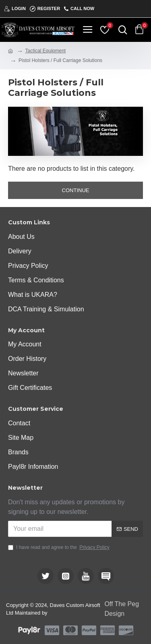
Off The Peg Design (122, 609)
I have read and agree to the (59, 547)
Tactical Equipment (45, 51)
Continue (76, 190)
